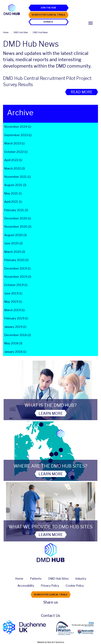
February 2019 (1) (16, 318)
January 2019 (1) (15, 327)
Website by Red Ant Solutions (51, 642)
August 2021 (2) (15, 185)
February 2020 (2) (16, 260)
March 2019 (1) (14, 310)
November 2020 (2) (18, 227)
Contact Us (50, 616)
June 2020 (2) (13, 243)
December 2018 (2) (18, 335)
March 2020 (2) (15, 252)
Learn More (51, 413)
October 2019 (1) (16, 285)
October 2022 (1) (16, 152)
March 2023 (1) (14, 143)
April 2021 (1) (13, 202)
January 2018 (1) (15, 352)
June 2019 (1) (13, 293)
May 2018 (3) (13, 343)
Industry (81, 579)
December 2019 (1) (17, 269)
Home (19, 579)
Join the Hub (48, 8)
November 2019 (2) (18, 277)
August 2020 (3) (15, 235)
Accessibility (26, 586)
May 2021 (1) (13, 193)
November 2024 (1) (18, 127)
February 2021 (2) (16, 210)
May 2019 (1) (13, 302)
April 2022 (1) (13, 160)
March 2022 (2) (15, 169)
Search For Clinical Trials (48, 15)
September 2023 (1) (18, 135)
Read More (82, 92)
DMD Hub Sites (58, 579)
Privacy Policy (50, 586)
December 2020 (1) (18, 218)
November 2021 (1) (17, 177)
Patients (36, 579)
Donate (48, 22)
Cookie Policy (75, 586)
